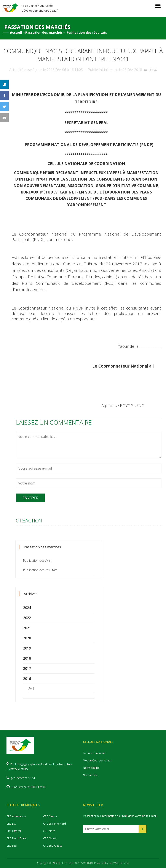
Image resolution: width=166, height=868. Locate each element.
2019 (27, 648)
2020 (27, 638)
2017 (27, 668)
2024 (27, 608)
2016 (27, 679)
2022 (27, 618)
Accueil (16, 32)
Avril (31, 688)
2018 (27, 658)
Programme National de (40, 8)
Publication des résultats (40, 570)
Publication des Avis (37, 561)
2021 (27, 628)
